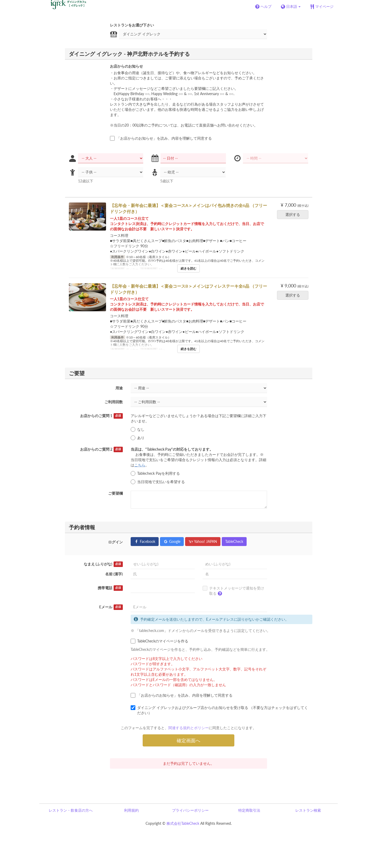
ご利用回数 (114, 402)
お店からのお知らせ (126, 66)
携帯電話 (110, 588)
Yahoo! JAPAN (203, 541)
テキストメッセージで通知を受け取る (233, 592)
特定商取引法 (249, 810)
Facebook (145, 541)
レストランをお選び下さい (132, 25)
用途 (119, 388)
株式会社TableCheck (183, 823)
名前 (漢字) (114, 574)
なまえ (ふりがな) (103, 564)
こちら (140, 465)
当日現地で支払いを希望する (158, 482)
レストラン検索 (308, 810)
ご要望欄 (115, 493)
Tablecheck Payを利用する (155, 473)
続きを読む (188, 268)
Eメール (111, 607)
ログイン (115, 542)
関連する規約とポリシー (188, 728)
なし (138, 429)
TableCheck (234, 541)
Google (172, 541)
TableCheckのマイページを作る (159, 641)
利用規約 (131, 810)
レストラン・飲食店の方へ (71, 810)
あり (138, 438)
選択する (294, 214)
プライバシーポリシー (190, 810)
